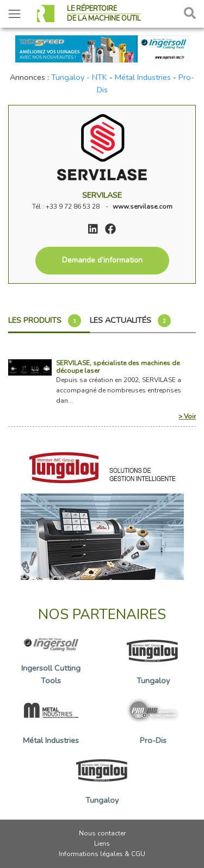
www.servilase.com (143, 207)
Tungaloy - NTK (79, 77)
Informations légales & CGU (102, 854)
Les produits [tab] (45, 321)
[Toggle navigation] (14, 14)
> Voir (187, 416)
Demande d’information (102, 260)
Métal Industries (143, 77)
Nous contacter (102, 833)
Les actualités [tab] (130, 321)
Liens (102, 844)
